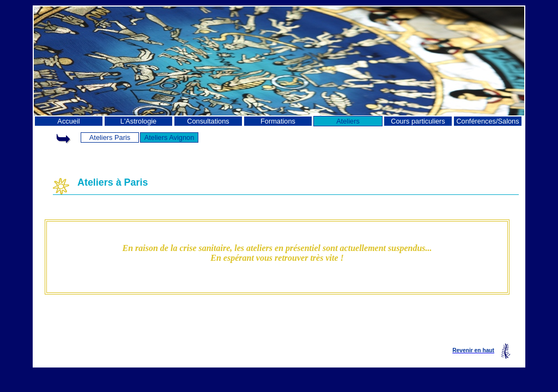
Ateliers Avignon (169, 137)
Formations (278, 121)
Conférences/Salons (487, 121)
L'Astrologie (138, 121)
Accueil (68, 121)
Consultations (208, 121)
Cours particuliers (418, 121)
